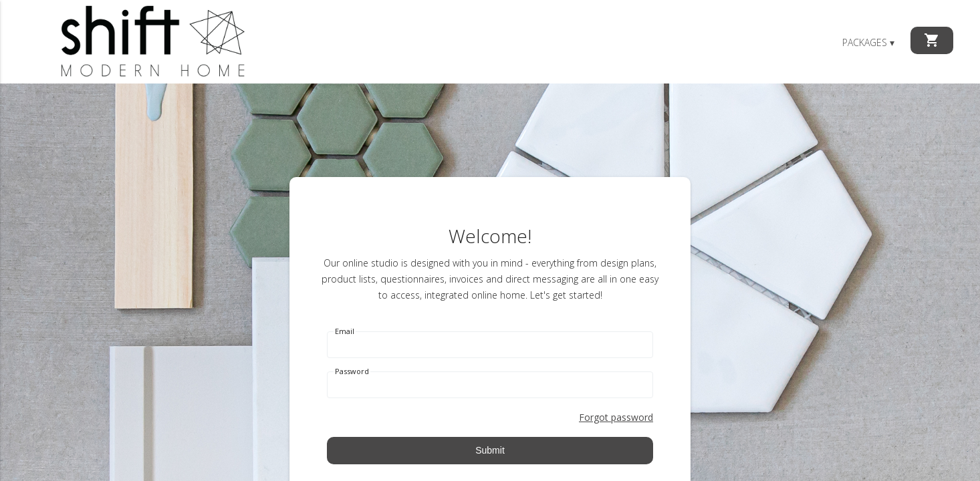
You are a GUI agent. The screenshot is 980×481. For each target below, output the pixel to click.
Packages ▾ (868, 42)
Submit (490, 450)
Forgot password (616, 417)
